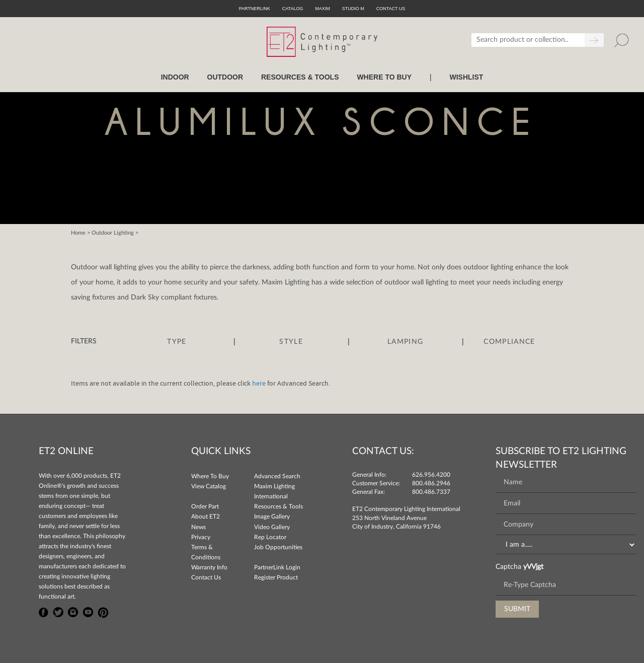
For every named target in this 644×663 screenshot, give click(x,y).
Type (177, 342)
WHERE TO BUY (384, 77)
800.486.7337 (431, 492)
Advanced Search (277, 476)
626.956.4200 (431, 475)
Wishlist (466, 77)
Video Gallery (272, 527)
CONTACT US (391, 9)
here (259, 384)
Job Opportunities (278, 547)
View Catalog (209, 486)
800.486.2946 (431, 483)
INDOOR (175, 77)
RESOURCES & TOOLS (300, 77)
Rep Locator (270, 537)
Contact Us (206, 577)
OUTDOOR (225, 77)
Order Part (205, 506)
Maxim (323, 9)
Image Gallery (272, 517)
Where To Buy (210, 476)
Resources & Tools (278, 506)
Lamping (405, 342)
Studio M (353, 9)
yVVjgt (533, 567)
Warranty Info (209, 567)
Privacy (201, 537)
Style (291, 342)
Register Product (276, 577)
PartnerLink (255, 9)
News (198, 527)
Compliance (509, 342)
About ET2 (206, 517)
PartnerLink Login (277, 567)
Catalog (293, 9)
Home (78, 233)
